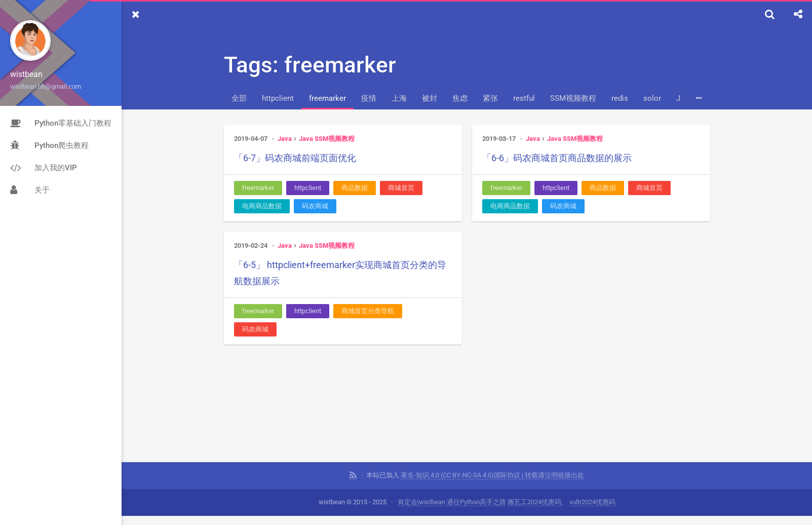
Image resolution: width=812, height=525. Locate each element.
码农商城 (315, 206)
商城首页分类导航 (368, 311)
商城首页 (401, 188)
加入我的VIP (44, 168)
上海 (399, 98)
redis (620, 98)
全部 (239, 98)
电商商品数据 (262, 206)
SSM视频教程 (573, 98)
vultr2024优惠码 (592, 488)
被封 (430, 98)
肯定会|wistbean (421, 488)
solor (652, 98)
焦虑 (460, 98)
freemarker (327, 98)
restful (524, 98)
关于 (30, 190)
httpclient (278, 98)
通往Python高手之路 (476, 488)
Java (285, 139)
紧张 (490, 98)
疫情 (369, 98)
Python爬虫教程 (49, 145)
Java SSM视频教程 (327, 139)
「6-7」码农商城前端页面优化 (295, 158)
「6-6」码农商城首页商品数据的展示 (557, 158)
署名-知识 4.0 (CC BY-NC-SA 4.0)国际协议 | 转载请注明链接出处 (492, 461)
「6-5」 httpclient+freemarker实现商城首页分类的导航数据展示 (340, 273)
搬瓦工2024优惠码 (534, 488)
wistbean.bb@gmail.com (46, 86)
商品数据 (355, 188)
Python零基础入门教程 (61, 123)
